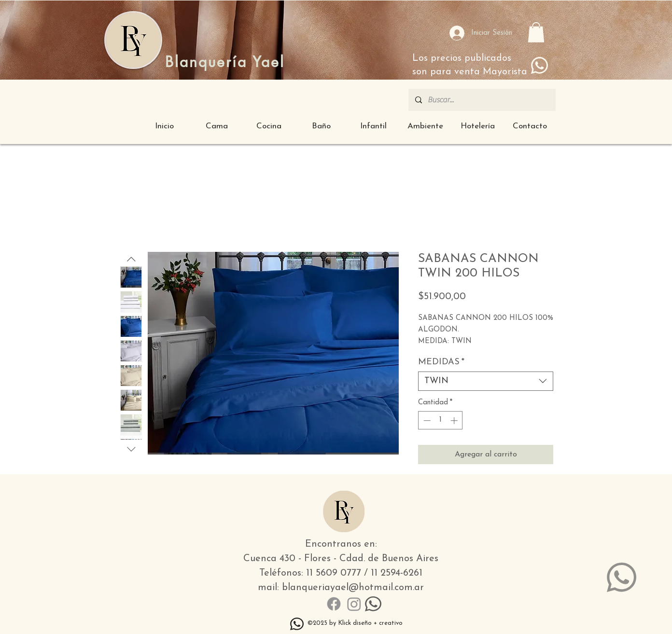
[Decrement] (426, 420)
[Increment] (455, 420)
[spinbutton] (441, 420)
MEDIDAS (441, 362)
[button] (536, 32)
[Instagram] (354, 604)
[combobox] (486, 381)
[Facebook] (334, 604)
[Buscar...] (482, 100)
